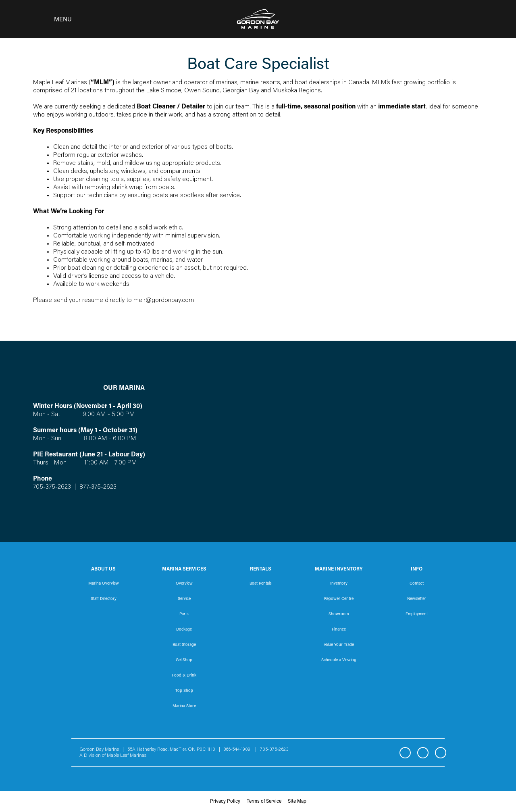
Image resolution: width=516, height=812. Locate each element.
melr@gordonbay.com (164, 300)
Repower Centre (339, 599)
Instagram (423, 753)
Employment (417, 614)
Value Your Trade (339, 645)
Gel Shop (184, 660)
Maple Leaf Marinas (127, 756)
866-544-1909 (239, 750)
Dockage (184, 630)
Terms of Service (264, 802)
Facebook (405, 753)
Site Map (297, 802)
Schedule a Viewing (339, 660)
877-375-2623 (97, 487)
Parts (184, 614)
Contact (417, 584)
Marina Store (184, 706)
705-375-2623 (52, 487)
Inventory (339, 584)
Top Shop (184, 691)
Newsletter (417, 599)
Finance (339, 630)
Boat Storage (184, 645)
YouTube (441, 753)
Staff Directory (104, 599)
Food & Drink (184, 676)
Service (184, 599)
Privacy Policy (225, 802)
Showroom (339, 614)
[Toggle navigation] (50, 19)
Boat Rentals (261, 584)
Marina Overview (104, 584)
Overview (184, 584)
